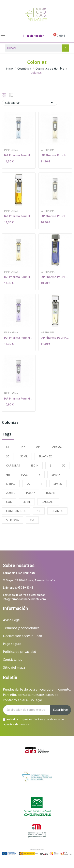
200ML (11, 493)
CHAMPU (57, 511)
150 (32, 520)
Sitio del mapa (14, 668)
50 (64, 465)
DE (23, 447)
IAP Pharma (11, 150)
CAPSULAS (13, 465)
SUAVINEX (45, 456)
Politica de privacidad (20, 652)
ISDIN (35, 465)
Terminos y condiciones (21, 628)
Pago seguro (12, 644)
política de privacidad (18, 724)
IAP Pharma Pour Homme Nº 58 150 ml (19, 338)
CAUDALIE (48, 502)
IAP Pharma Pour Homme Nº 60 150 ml (19, 398)
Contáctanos (12, 660)
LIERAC (11, 484)
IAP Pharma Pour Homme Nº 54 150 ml (19, 277)
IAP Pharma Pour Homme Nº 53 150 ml (55, 155)
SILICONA (12, 520)
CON (9, 502)
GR (8, 475)
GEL (39, 447)
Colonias (10, 423)
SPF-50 (58, 484)
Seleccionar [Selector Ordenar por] (30, 103)
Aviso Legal (12, 620)
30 (8, 456)
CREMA (57, 447)
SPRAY (56, 475)
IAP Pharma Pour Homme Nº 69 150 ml (19, 216)
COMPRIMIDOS (16, 511)
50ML (24, 456)
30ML (27, 502)
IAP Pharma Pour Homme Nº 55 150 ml (55, 338)
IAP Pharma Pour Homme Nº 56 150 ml (55, 277)
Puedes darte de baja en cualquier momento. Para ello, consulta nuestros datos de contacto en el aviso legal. (37, 695)
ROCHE (51, 493)
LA (28, 484)
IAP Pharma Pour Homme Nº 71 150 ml (19, 155)
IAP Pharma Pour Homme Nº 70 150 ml (55, 216)
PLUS (24, 475)
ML (8, 447)
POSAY (30, 493)
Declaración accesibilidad (22, 636)
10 (39, 511)
